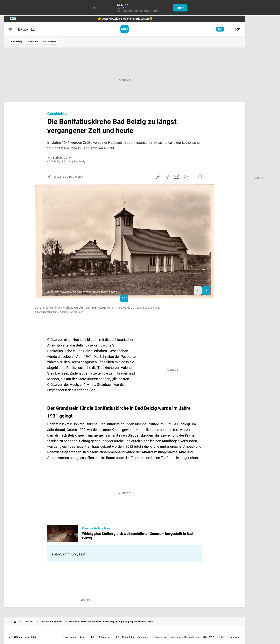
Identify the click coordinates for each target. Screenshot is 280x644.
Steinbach (33, 42)
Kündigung (143, 637)
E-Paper (27, 29)
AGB (93, 637)
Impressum (234, 637)
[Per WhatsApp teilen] (186, 177)
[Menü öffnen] (10, 29)
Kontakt (221, 637)
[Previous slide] (198, 290)
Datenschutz (105, 637)
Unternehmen (160, 637)
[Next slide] (206, 290)
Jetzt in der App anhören (68, 177)
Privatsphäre (70, 637)
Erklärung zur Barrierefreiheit (185, 637)
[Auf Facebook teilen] (167, 177)
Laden (180, 8)
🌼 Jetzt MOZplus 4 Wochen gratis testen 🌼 (125, 19)
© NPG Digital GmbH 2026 (23, 637)
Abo (220, 29)
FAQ (117, 637)
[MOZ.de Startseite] (125, 29)
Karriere (84, 637)
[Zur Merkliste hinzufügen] (199, 177)
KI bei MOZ (208, 637)
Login (237, 29)
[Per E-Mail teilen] (177, 177)
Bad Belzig (16, 42)
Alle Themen (50, 42)
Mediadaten (128, 637)
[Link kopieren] (158, 177)
